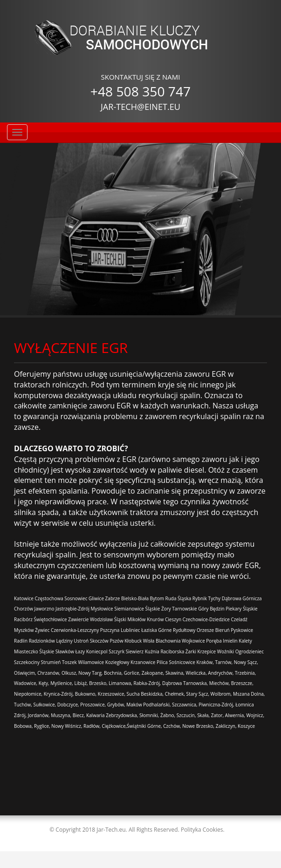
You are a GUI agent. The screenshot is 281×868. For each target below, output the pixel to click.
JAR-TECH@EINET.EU (140, 107)
